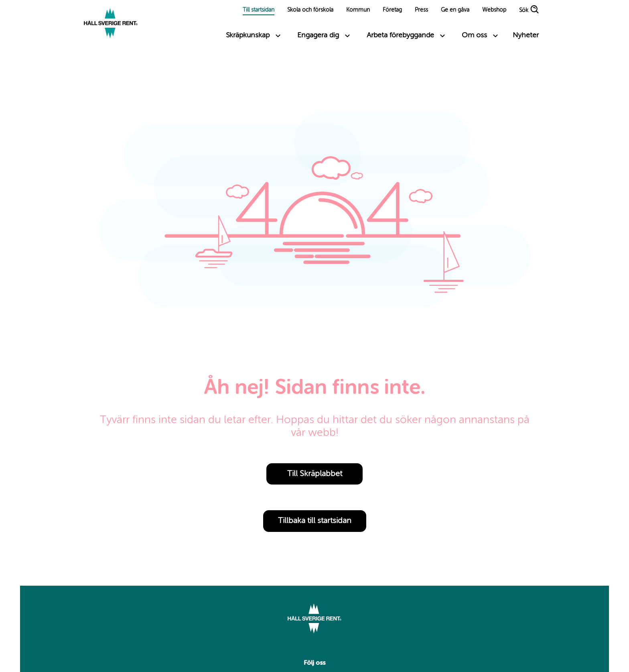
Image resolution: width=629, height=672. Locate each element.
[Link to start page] (111, 24)
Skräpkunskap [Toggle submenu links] (248, 35)
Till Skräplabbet (315, 474)
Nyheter (526, 35)
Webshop (494, 10)
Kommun (358, 10)
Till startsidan (259, 10)
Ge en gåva (455, 10)
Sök (524, 11)
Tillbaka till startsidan (315, 521)
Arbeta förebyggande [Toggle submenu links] (400, 35)
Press (421, 10)
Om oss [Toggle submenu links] (474, 35)
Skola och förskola (310, 10)
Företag (392, 10)
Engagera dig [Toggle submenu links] (318, 35)
